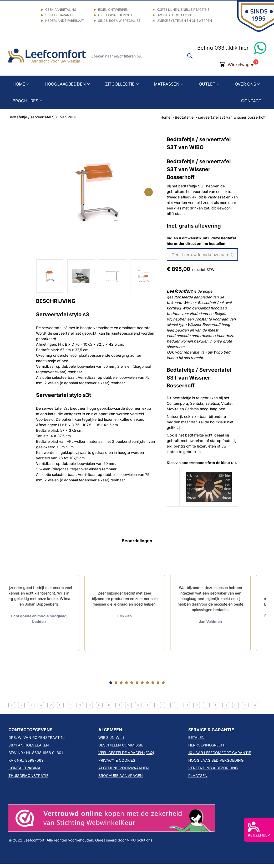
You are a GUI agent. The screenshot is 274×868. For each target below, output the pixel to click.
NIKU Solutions (139, 840)
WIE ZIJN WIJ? (111, 737)
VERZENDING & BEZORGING (213, 768)
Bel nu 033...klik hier (223, 48)
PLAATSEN (198, 775)
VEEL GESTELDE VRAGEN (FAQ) (126, 753)
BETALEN (196, 737)
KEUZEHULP (259, 829)
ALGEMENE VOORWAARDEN (124, 768)
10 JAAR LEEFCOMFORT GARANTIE (220, 753)
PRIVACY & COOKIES (117, 760)
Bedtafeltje (185, 117)
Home (165, 117)
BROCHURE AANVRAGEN (121, 775)
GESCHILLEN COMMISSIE (121, 745)
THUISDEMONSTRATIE (28, 775)
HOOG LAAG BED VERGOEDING (216, 760)
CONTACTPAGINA (24, 768)
